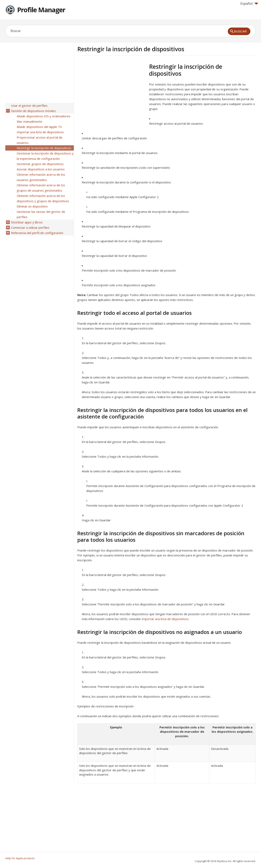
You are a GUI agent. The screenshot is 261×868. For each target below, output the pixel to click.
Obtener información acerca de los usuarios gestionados (41, 177)
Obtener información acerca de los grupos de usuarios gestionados (41, 188)
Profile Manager (41, 10)
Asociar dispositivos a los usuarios (41, 169)
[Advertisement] (112, 92)
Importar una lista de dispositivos (165, 619)
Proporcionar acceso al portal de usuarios (40, 140)
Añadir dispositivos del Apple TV (39, 127)
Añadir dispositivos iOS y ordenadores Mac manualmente (44, 119)
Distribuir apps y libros (27, 222)
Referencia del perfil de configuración (37, 233)
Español (249, 3)
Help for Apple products (20, 858)
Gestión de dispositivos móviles (33, 111)
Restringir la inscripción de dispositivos (44, 148)
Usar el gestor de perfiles (29, 105)
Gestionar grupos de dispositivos (40, 164)
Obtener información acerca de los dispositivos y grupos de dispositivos (43, 198)
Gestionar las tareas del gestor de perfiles (41, 214)
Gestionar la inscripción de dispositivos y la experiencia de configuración (45, 156)
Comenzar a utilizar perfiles (30, 228)
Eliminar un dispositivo (32, 206)
